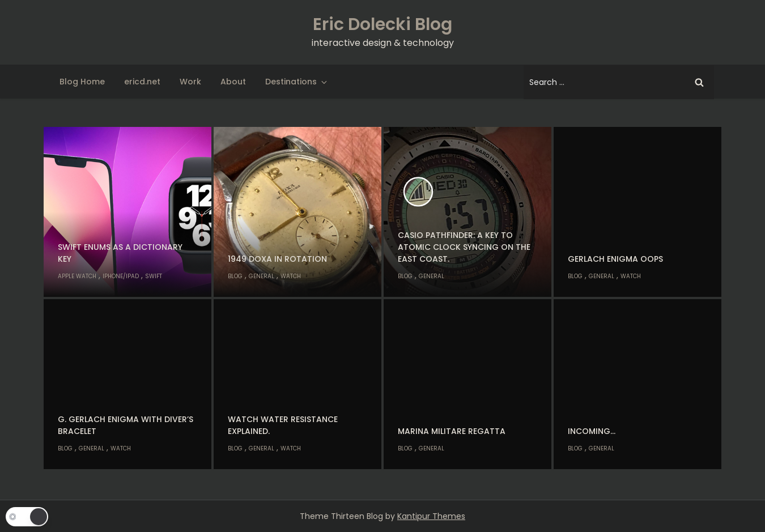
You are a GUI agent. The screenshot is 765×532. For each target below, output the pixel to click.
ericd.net (142, 82)
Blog (235, 276)
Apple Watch (77, 276)
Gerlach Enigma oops (615, 259)
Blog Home (82, 82)
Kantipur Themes (431, 516)
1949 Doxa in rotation (277, 259)
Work (190, 82)
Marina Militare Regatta (452, 431)
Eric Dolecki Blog (382, 24)
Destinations (297, 82)
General (262, 276)
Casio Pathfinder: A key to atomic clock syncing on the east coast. (464, 247)
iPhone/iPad (121, 276)
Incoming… (592, 431)
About (233, 82)
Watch (291, 276)
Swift (154, 276)
